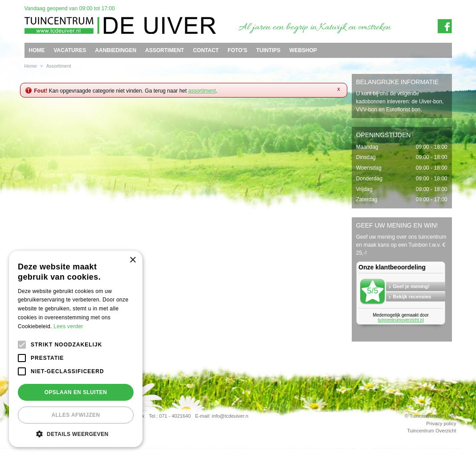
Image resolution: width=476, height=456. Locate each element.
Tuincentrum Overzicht (431, 431)
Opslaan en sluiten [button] (76, 392)
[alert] (76, 349)
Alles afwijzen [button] (75, 415)
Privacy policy (441, 423)
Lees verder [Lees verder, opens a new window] (68, 326)
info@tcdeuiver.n (230, 416)
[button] (76, 434)
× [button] (132, 260)
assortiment (202, 91)
